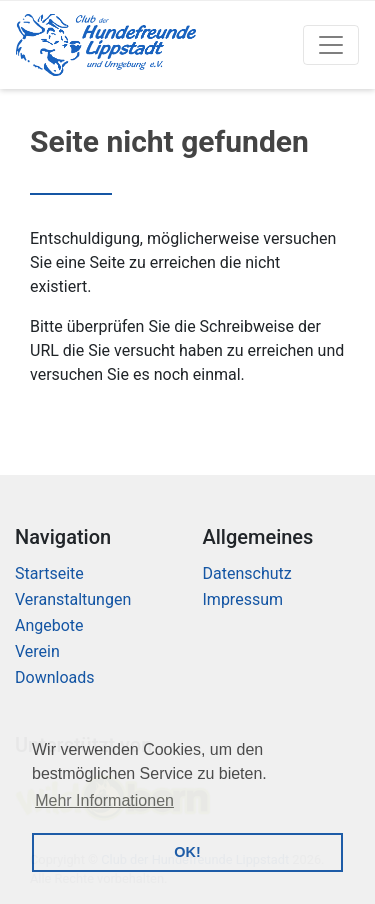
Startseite (49, 573)
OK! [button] (187, 852)
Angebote (49, 625)
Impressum (243, 599)
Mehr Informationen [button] (104, 800)
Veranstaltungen (73, 599)
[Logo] (106, 45)
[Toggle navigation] (331, 45)
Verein (37, 651)
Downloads (54, 677)
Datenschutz (247, 573)
